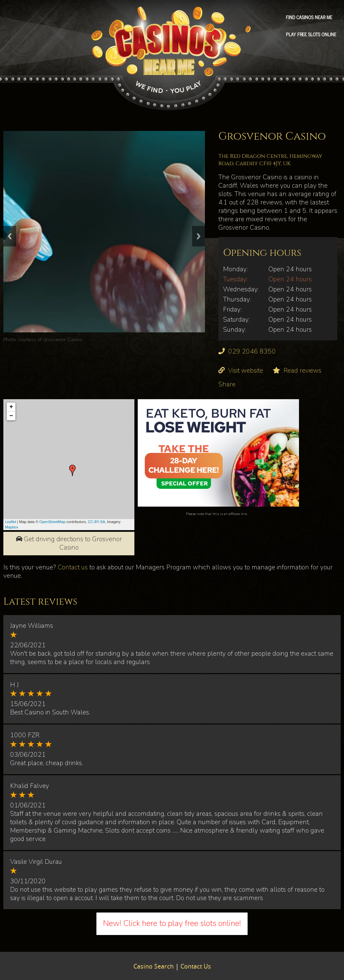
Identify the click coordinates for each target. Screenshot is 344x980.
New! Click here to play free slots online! (172, 923)
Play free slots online (311, 34)
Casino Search (154, 967)
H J (14, 685)
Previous (10, 236)
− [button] (11, 416)
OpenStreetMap (52, 522)
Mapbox (12, 527)
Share (227, 384)
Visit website (246, 371)
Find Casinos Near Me (309, 17)
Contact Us (196, 967)
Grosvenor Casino (63, 339)
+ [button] (11, 407)
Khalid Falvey (30, 786)
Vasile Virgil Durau (36, 862)
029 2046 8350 (252, 352)
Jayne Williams (32, 626)
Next (199, 236)
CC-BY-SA (96, 522)
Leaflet (11, 522)
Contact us (73, 567)
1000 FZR (25, 735)
